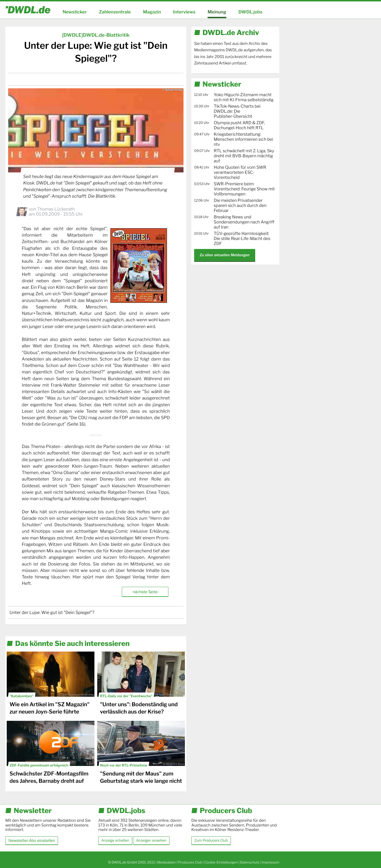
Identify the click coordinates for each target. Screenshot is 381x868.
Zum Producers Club (211, 841)
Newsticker (75, 12)
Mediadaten (166, 862)
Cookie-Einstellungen (221, 862)
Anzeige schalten (115, 841)
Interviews (184, 12)
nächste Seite (145, 592)
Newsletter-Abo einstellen (32, 840)
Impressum (270, 862)
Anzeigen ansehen (151, 841)
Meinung (217, 12)
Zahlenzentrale (115, 12)
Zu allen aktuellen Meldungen (225, 255)
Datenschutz (250, 862)
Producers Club (190, 862)
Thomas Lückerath (56, 209)
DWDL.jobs (250, 12)
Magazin (152, 12)
